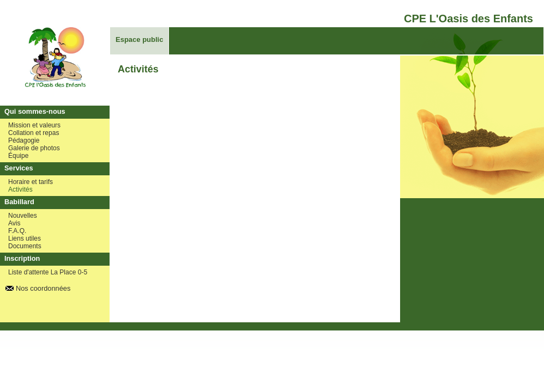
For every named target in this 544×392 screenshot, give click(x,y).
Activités (20, 189)
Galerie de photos (34, 148)
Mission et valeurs (34, 125)
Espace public (139, 39)
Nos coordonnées (43, 288)
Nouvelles (23, 216)
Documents (25, 246)
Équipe (18, 156)
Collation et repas (34, 133)
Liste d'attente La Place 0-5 (48, 272)
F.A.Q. (17, 231)
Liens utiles (25, 238)
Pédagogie (24, 140)
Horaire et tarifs (31, 182)
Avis (14, 223)
